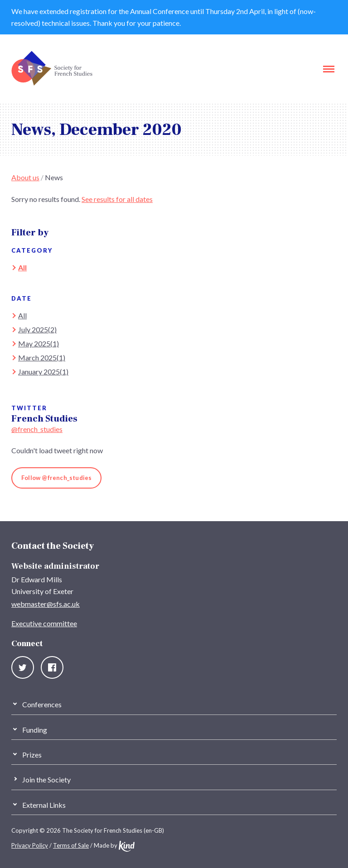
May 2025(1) (39, 343)
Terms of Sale (71, 845)
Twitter (23, 667)
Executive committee (44, 623)
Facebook (52, 667)
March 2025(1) (42, 357)
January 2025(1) (43, 372)
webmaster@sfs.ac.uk (46, 604)
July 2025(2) (37, 329)
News (54, 177)
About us (25, 177)
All (22, 267)
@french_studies (37, 429)
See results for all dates (117, 199)
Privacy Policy (30, 845)
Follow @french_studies (56, 478)
